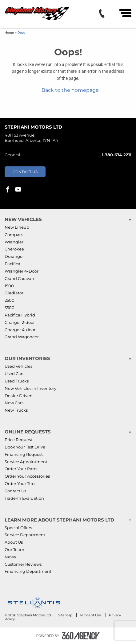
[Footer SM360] (81, 636)
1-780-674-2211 (117, 155)
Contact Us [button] (25, 172)
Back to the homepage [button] (70, 90)
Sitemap (66, 615)
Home (9, 33)
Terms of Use (91, 615)
